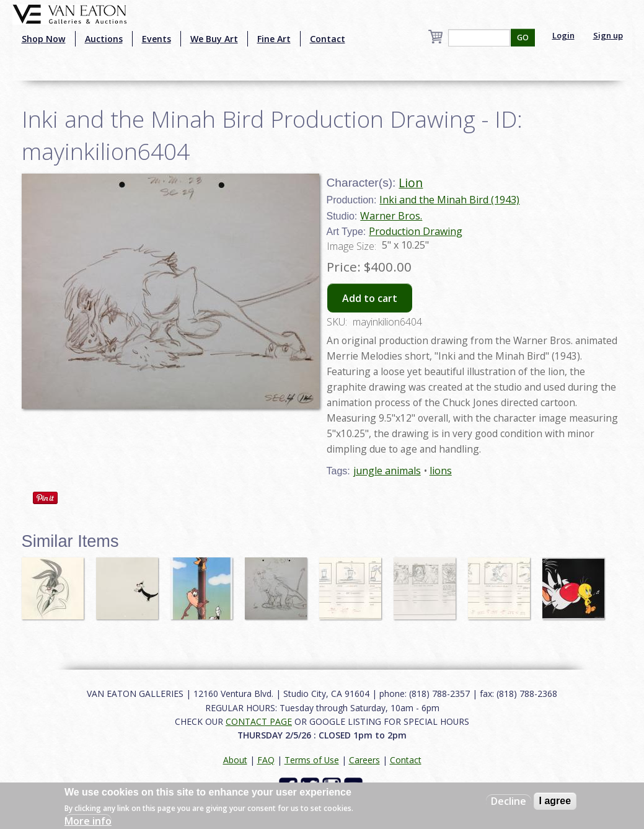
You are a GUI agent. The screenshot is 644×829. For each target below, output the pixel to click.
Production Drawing (416, 231)
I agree (555, 801)
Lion (411, 183)
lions (441, 471)
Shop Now (44, 39)
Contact (328, 39)
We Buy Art (214, 39)
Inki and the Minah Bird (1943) (449, 200)
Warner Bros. (391, 216)
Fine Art (274, 39)
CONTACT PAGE (259, 721)
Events (157, 39)
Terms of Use (312, 760)
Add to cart (370, 298)
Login (563, 35)
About (235, 760)
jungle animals (387, 471)
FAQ (266, 760)
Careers (364, 760)
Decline (509, 801)
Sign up (608, 35)
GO (523, 38)
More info (88, 821)
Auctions (104, 39)
